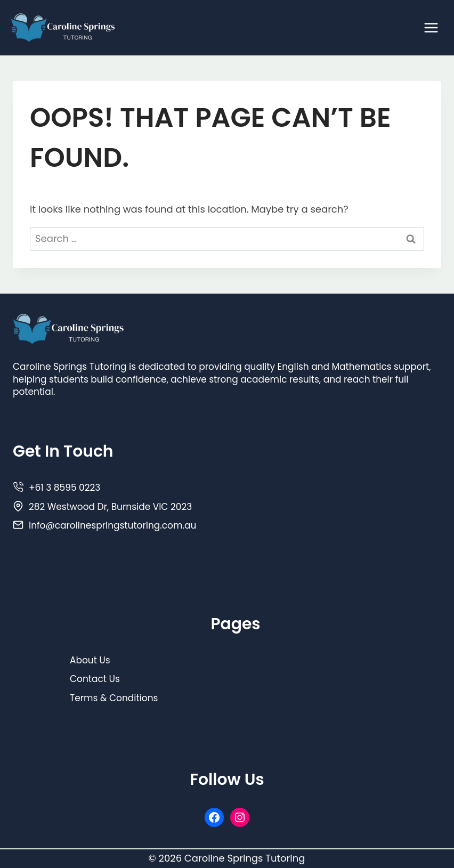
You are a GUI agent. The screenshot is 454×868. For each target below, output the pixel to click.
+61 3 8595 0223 (64, 488)
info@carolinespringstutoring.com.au (112, 525)
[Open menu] (431, 27)
